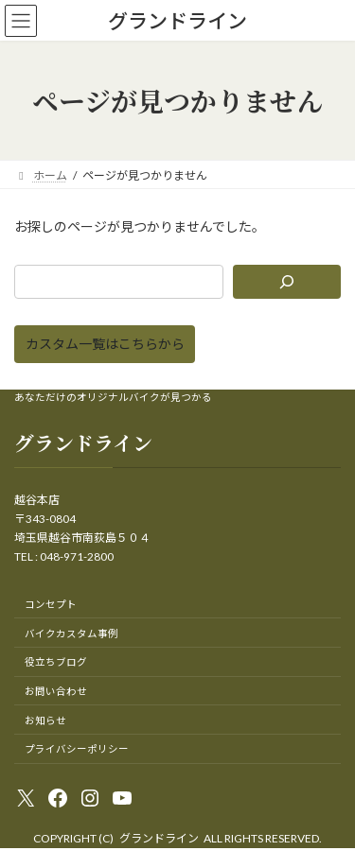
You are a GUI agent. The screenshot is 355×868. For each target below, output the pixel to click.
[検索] (287, 282)
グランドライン (159, 838)
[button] (105, 344)
